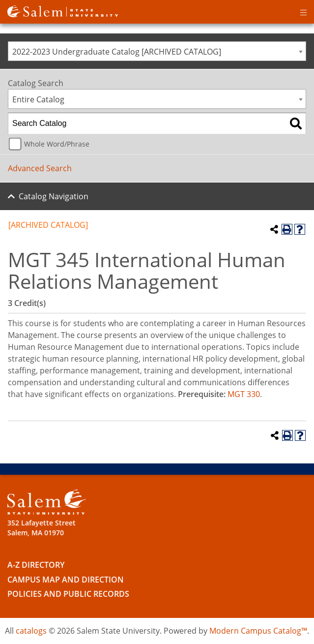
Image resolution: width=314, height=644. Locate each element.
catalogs (31, 631)
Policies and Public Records (68, 594)
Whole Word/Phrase (57, 144)
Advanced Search (40, 168)
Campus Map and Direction (66, 580)
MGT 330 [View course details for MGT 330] (244, 394)
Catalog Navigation (54, 196)
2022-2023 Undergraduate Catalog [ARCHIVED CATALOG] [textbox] (117, 52)
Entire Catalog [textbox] (38, 99)
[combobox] (157, 51)
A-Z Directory (36, 565)
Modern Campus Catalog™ (258, 631)
